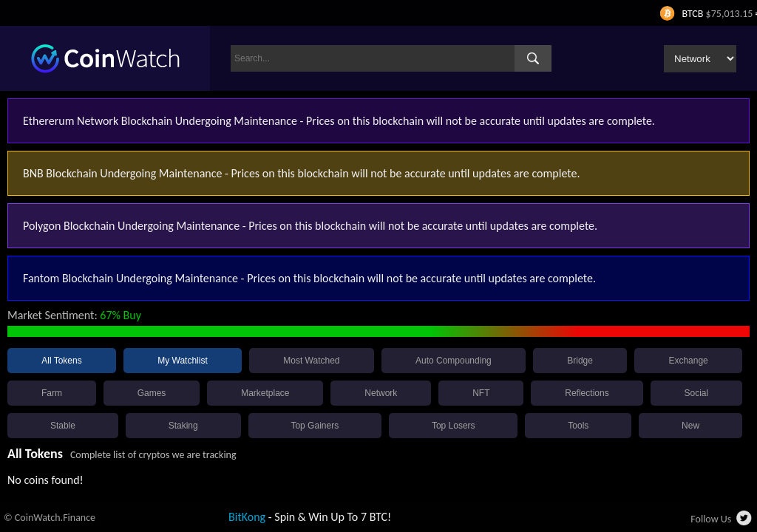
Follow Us (711, 519)
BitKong (247, 517)
